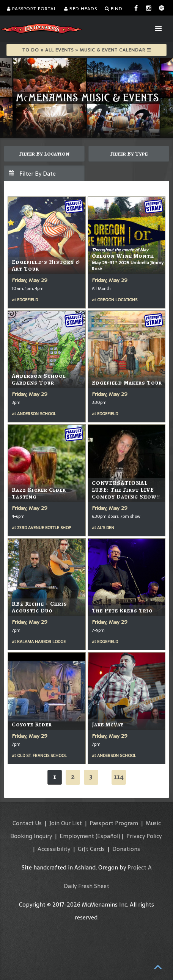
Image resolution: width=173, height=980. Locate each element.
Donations (126, 849)
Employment (77, 836)
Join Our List (66, 823)
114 (119, 777)
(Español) (108, 836)
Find (114, 9)
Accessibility (54, 849)
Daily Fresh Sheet (86, 886)
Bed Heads (81, 9)
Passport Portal (32, 9)
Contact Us (27, 823)
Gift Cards (91, 849)
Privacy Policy (144, 836)
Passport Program (114, 823)
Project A (140, 867)
